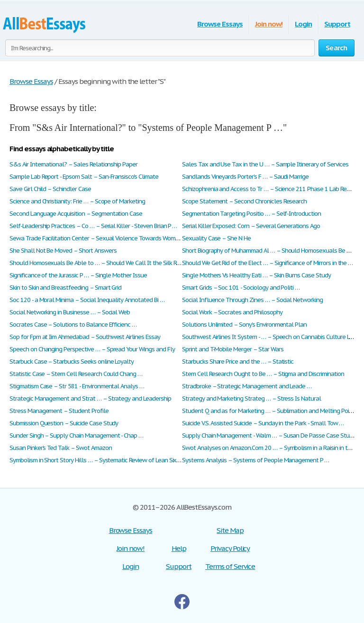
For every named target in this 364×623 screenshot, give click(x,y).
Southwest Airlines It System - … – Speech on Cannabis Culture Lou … (272, 337)
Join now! (269, 24)
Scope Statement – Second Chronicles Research (244, 201)
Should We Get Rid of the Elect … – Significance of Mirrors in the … (267, 263)
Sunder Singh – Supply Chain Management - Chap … (76, 435)
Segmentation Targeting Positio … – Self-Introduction (251, 214)
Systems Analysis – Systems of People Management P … (255, 460)
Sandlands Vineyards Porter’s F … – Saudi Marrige (245, 177)
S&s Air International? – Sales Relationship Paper (73, 164)
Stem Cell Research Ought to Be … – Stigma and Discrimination (263, 374)
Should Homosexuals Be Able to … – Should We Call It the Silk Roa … (99, 263)
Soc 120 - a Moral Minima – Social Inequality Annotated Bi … (87, 300)
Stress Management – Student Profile (59, 411)
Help (179, 548)
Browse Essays (220, 24)
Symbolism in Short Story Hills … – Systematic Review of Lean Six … (96, 460)
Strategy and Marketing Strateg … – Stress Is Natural (251, 399)
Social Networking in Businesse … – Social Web (70, 312)
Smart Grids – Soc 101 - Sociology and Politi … (241, 288)
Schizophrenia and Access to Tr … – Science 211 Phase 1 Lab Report (269, 189)
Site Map (230, 530)
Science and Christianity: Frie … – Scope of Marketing (77, 201)
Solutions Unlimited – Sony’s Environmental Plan (244, 325)
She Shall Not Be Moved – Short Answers (63, 251)
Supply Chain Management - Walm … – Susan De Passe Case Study (269, 435)
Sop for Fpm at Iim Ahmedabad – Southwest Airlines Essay (85, 337)
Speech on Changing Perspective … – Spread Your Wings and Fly (92, 349)
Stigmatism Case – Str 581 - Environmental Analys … (77, 386)
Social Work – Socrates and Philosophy (232, 312)
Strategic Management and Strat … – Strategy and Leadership (90, 399)
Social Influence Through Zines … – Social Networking (252, 300)
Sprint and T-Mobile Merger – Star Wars (232, 349)
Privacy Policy (230, 548)
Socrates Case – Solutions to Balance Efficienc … (73, 325)
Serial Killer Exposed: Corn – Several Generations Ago (251, 226)
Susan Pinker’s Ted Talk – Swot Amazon (61, 448)
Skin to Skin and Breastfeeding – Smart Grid (65, 288)
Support (337, 24)
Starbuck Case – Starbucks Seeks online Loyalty (72, 362)
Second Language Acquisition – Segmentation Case (76, 214)
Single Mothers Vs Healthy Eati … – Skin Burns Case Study (256, 275)
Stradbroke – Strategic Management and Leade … (247, 386)
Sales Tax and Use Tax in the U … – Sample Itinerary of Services (265, 164)
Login (303, 24)
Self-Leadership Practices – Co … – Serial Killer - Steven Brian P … (93, 226)
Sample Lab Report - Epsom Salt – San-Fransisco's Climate (84, 177)
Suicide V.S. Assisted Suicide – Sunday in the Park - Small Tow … (263, 423)
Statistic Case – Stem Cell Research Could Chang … (76, 374)
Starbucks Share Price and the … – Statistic (238, 362)
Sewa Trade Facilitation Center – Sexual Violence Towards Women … (99, 238)
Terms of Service (230, 566)
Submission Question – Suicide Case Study (64, 423)
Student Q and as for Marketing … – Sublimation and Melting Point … (271, 411)
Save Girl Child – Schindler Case (50, 189)
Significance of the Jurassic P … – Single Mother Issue (78, 275)
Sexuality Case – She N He (216, 238)
